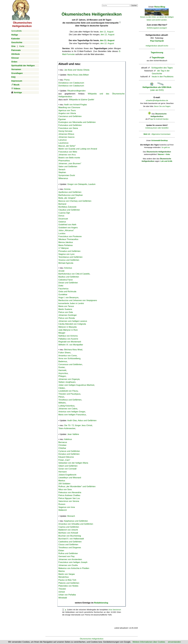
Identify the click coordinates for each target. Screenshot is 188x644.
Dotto (61, 286)
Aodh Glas (72, 420)
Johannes (70, 164)
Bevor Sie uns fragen (162, 106)
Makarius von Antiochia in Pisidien (74, 568)
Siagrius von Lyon (66, 254)
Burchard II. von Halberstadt (71, 539)
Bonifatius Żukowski (67, 207)
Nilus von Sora (65, 489)
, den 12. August (107, 43)
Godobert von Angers (68, 228)
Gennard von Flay (66, 556)
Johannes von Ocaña (68, 565)
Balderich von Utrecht (68, 530)
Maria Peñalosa (65, 245)
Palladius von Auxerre (68, 339)
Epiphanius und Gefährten (76, 521)
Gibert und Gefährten (68, 466)
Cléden (62, 388)
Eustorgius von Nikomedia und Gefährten (77, 122)
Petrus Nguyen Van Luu (69, 498)
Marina (62, 571)
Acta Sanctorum (115, 610)
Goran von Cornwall (67, 469)
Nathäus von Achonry (68, 336)
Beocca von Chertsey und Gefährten (75, 201)
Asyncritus (63, 373)
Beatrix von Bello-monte (69, 158)
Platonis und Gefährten (69, 583)
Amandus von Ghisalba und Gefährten (76, 524)
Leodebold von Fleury (68, 391)
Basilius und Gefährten (69, 277)
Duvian (62, 367)
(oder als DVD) (157, 87)
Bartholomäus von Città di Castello (74, 274)
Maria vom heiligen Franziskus (72, 415)
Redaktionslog (101, 603)
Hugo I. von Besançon (68, 298)
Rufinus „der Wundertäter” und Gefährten (77, 486)
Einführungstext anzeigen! (157, 28)
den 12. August (107, 35)
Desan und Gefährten (68, 283)
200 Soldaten (64, 484)
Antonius (68, 268)
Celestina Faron (66, 280)
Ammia (67, 189)
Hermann (63, 472)
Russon (62, 504)
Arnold (61, 271)
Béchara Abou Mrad (73, 350)
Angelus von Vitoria (67, 113)
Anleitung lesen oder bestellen (157, 128)
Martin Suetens (65, 309)
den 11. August (107, 32)
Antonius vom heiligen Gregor (72, 412)
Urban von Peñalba (67, 595)
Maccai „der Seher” (67, 146)
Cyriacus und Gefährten (69, 451)
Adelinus (68, 439)
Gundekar (63, 295)
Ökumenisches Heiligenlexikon (92, 639)
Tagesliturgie (158, 58)
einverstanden (174, 642)
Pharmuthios (64, 161)
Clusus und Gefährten (68, 545)
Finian (64, 460)
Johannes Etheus (66, 134)
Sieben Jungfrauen (67, 382)
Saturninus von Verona (69, 501)
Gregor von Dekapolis (77, 184)
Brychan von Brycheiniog (70, 536)
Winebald (63, 598)
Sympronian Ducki (67, 175)
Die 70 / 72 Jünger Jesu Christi (78, 425)
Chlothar (62, 448)
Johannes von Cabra (68, 409)
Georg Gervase (65, 131)
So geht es (166, 147)
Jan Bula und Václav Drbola (77, 70)
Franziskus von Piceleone (70, 236)
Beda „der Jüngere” (67, 198)
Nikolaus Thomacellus (68, 239)
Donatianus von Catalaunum (71, 83)
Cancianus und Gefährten (70, 116)
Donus (61, 216)
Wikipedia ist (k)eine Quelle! (82, 100)
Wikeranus (63, 178)
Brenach (71, 516)
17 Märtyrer (64, 248)
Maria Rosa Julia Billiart (78, 75)
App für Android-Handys (159, 119)
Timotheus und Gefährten (70, 400)
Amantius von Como (68, 356)
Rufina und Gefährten (68, 553)
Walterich (63, 510)
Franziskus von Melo (68, 152)
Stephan (62, 172)
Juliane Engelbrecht (67, 475)
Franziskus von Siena (68, 128)
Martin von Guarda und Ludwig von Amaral (78, 149)
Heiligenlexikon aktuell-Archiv (157, 46)
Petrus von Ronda (67, 318)
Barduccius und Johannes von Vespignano (78, 300)
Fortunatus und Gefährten (70, 125)
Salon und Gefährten (68, 167)
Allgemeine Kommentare (161, 134)
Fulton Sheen (64, 353)
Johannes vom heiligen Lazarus (73, 321)
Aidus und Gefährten (87, 420)
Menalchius (64, 577)
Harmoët (62, 370)
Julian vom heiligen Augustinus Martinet (76, 385)
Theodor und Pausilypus (69, 394)
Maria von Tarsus (66, 306)
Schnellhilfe (16, 31)
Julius (66, 230)
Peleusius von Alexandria (70, 492)
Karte (22, 46)
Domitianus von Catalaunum (71, 86)
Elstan (61, 551)
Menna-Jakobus (66, 242)
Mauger (62, 333)
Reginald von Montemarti (70, 342)
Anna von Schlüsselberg (69, 358)
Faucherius (63, 289)
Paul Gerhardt (157, 41)
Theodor (62, 589)
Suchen (134, 5)
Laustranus (63, 143)
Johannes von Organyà (69, 379)
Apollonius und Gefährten (70, 192)
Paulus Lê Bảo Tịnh (67, 580)
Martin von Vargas (67, 574)
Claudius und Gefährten (69, 210)
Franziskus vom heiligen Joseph (73, 562)
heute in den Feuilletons (163, 77)
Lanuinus (63, 140)
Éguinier (62, 119)
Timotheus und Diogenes (70, 548)
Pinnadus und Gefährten (69, 251)
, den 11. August (107, 40)
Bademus (63, 361)
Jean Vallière (73, 434)
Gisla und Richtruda (67, 292)
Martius (62, 481)
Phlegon (62, 376)
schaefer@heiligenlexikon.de (157, 100)
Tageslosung (157, 53)
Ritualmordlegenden (76, 91)
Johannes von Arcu (67, 155)
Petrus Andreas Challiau (69, 495)
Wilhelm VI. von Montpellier (71, 345)
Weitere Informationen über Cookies (149, 642)
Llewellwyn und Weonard (70, 478)
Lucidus (62, 233)
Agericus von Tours (67, 110)
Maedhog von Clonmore (69, 107)
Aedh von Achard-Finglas (76, 105)
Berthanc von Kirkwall (68, 533)
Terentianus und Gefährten (70, 257)
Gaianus (62, 222)
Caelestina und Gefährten (70, 542)
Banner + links (164, 154)
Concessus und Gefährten (70, 364)
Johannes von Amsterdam (70, 559)
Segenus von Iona (67, 507)
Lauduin (92, 184)
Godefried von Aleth (67, 225)
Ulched (62, 592)
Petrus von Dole (66, 312)
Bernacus (63, 442)
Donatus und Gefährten (69, 454)
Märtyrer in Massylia (68, 327)
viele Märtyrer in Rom (68, 330)
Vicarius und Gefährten (69, 260)
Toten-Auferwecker (67, 428)
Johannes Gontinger (68, 315)
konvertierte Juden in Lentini (71, 303)
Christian (62, 445)
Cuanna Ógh (64, 213)
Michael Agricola (66, 263)
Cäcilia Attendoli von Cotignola (72, 324)
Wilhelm (62, 403)
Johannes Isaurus (66, 137)
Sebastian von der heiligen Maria (73, 463)
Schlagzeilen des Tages (162, 68)
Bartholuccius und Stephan (71, 195)
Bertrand (62, 204)
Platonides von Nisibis (68, 586)
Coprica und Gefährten (69, 527)
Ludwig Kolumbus (66, 406)
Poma (67, 80)
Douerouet (63, 219)
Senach (62, 170)
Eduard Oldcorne (66, 457)
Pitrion (61, 397)
